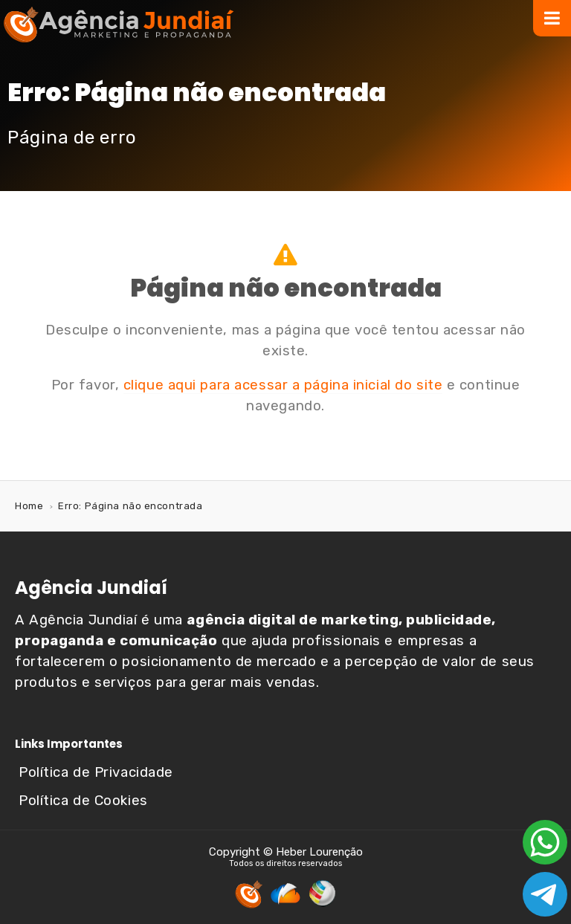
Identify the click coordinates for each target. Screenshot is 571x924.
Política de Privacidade (96, 772)
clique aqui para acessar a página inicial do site (283, 385)
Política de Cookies (83, 801)
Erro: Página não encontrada (130, 506)
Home (29, 506)
